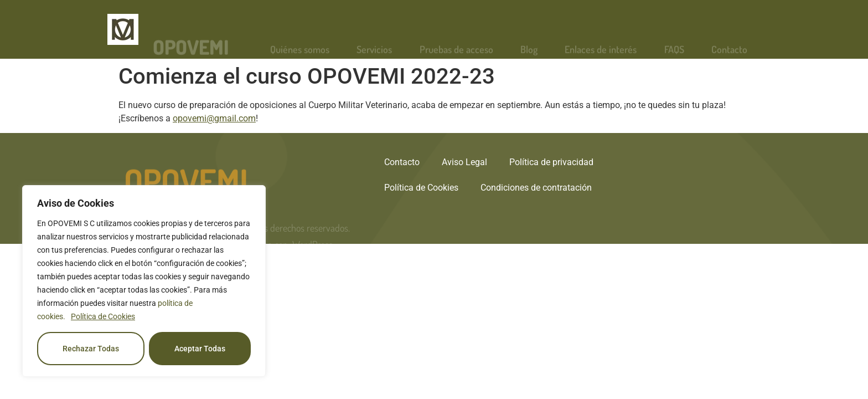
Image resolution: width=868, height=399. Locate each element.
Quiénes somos (300, 55)
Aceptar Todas (200, 349)
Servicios (374, 55)
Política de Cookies (103, 316)
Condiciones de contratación (536, 188)
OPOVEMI (191, 52)
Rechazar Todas (91, 349)
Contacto (729, 55)
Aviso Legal (464, 162)
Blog (529, 55)
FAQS (674, 55)
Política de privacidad (551, 162)
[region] (144, 281)
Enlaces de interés (601, 55)
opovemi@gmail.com (214, 118)
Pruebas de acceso (456, 55)
